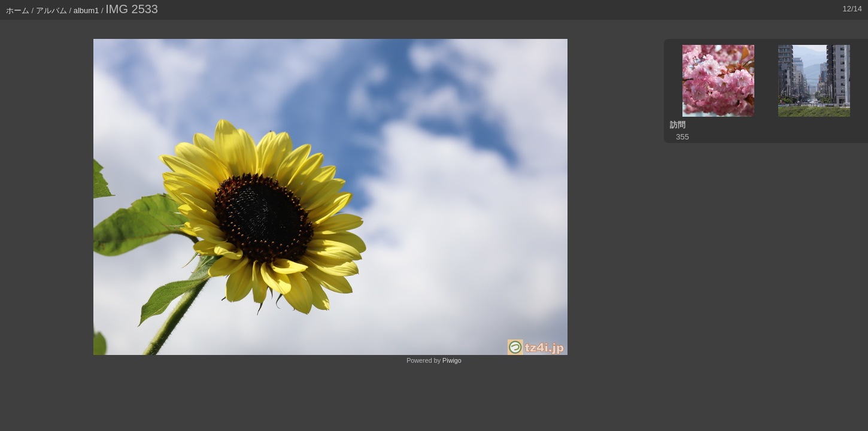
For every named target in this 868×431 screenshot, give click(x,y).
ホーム (18, 10)
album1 (87, 10)
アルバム (51, 10)
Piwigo (452, 360)
